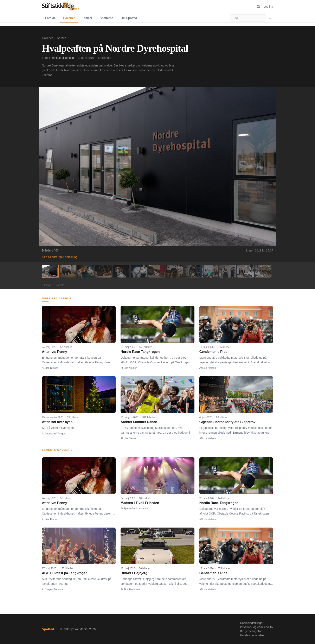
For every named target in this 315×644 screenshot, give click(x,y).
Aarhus (62, 38)
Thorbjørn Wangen (55, 434)
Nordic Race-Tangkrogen (140, 352)
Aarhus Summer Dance (139, 422)
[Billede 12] (245, 271)
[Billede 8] (174, 271)
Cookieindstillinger (252, 623)
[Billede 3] (86, 271)
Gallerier (69, 18)
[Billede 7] (157, 271)
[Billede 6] (139, 271)
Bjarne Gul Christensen (136, 509)
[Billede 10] (210, 271)
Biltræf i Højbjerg (134, 573)
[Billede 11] (228, 271)
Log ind (268, 7)
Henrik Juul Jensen (62, 58)
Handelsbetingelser (252, 635)
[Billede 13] (263, 271)
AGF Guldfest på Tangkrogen (65, 573)
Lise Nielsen (52, 368)
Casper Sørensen (55, 589)
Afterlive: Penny (54, 352)
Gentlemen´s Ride (213, 352)
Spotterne (106, 18)
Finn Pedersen (132, 589)
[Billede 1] (50, 271)
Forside (50, 18)
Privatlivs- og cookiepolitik (257, 627)
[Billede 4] (103, 271)
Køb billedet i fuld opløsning (60, 257)
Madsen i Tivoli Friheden (140, 503)
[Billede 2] (68, 271)
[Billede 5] (121, 271)
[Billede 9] (192, 271)
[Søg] (270, 18)
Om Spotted (129, 18)
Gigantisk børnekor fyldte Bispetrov (227, 422)
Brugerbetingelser (252, 631)
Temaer (87, 18)
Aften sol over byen (57, 422)
